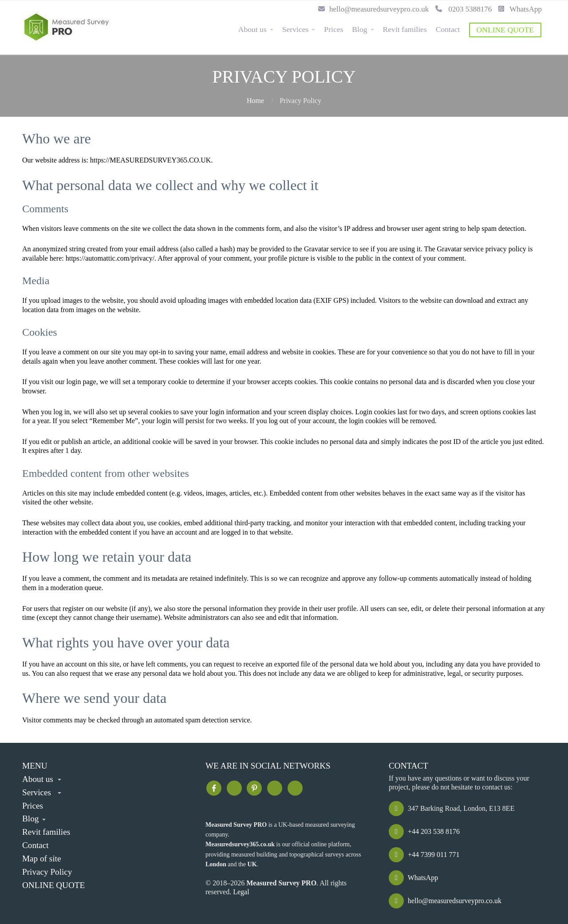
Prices (333, 29)
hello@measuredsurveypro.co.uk (373, 9)
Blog (359, 29)
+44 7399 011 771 (424, 855)
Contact (448, 29)
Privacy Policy (47, 872)
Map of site (41, 859)
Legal (241, 892)
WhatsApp (520, 9)
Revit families (405, 29)
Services (296, 29)
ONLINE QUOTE (505, 30)
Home (255, 101)
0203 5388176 (463, 9)
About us (252, 29)
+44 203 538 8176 (424, 831)
